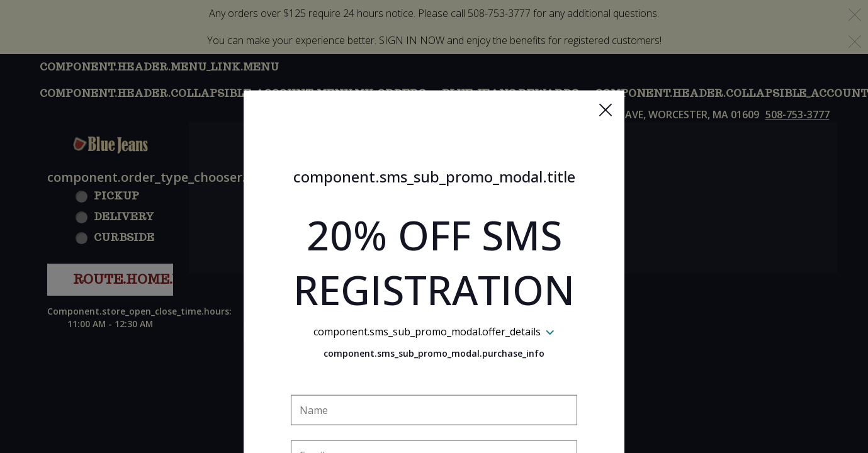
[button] (606, 51)
